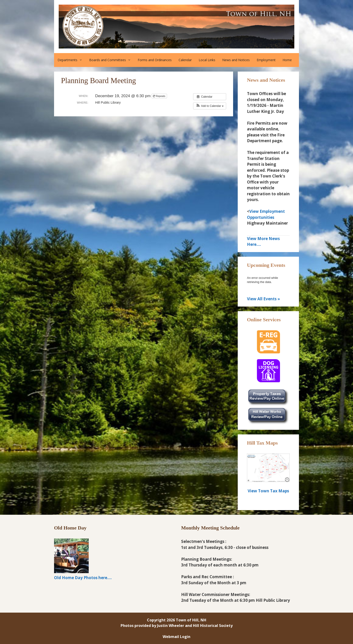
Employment (266, 60)
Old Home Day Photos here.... (83, 578)
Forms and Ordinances (155, 60)
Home (287, 60)
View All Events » (263, 299)
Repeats (159, 96)
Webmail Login (176, 637)
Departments (72, 60)
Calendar (185, 60)
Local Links (207, 60)
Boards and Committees (112, 60)
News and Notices (236, 60)
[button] (210, 106)
